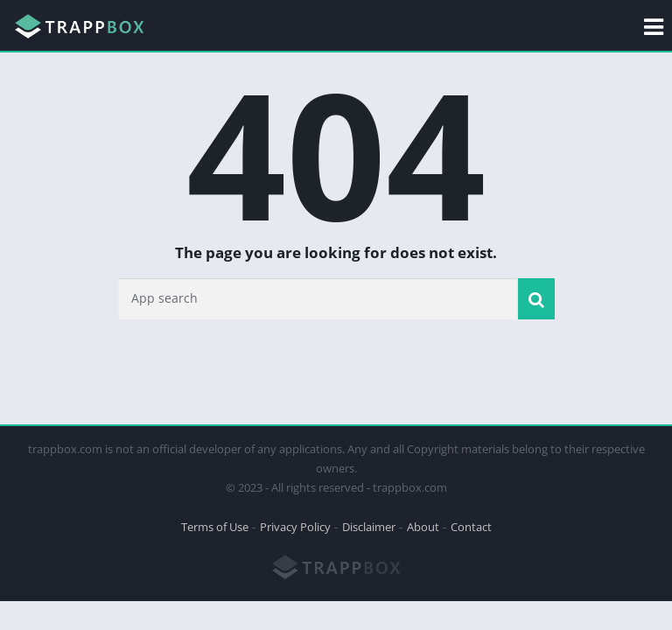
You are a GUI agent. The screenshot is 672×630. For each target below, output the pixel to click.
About (423, 527)
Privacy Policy (295, 527)
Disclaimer (369, 527)
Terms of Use (215, 527)
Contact (471, 527)
